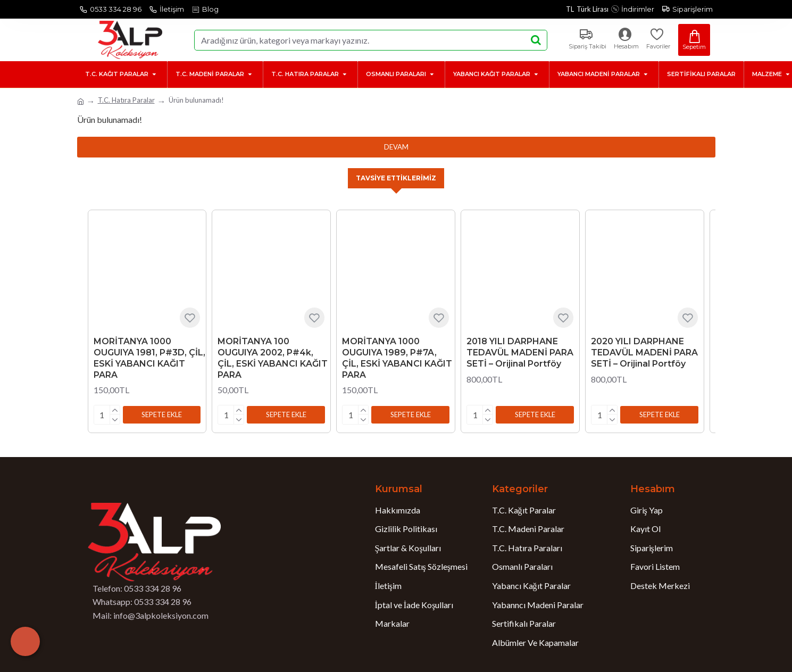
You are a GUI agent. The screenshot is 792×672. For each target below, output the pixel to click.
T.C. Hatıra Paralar (126, 100)
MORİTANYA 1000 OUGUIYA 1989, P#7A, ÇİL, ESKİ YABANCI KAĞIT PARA (397, 359)
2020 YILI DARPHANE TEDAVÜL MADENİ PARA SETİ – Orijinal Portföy (644, 354)
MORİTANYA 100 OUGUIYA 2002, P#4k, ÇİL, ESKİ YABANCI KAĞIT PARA (273, 359)
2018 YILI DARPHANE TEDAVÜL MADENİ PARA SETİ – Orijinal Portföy (520, 354)
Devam (396, 147)
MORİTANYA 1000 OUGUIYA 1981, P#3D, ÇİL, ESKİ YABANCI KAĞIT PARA (149, 359)
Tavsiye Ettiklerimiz (396, 179)
